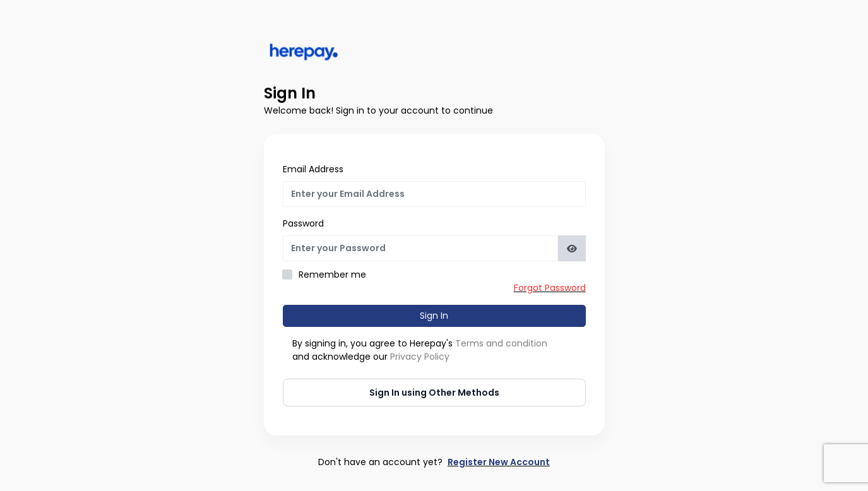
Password (303, 223)
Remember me (332, 275)
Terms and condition (501, 343)
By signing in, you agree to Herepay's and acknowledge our (420, 350)
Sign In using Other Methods (434, 393)
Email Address (313, 169)
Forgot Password (550, 288)
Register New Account (499, 462)
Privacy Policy (420, 357)
